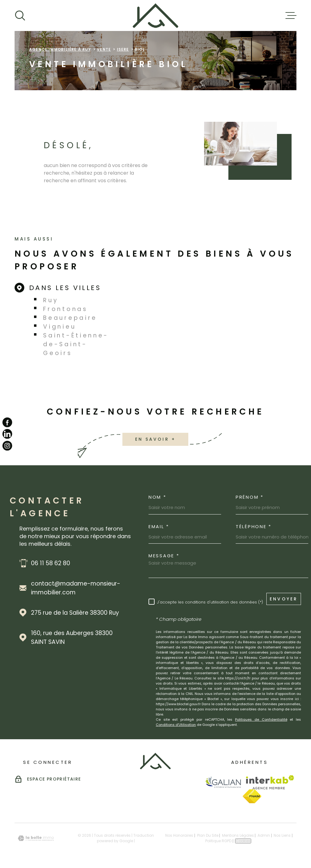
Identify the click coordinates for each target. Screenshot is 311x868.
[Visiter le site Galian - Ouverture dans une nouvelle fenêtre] (223, 782)
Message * (164, 556)
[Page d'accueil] (155, 15)
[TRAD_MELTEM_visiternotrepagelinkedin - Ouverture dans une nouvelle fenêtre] (7, 434)
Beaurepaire (70, 318)
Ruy (51, 300)
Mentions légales (238, 835)
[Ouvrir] (20, 15)
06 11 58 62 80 (51, 563)
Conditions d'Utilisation (176, 725)
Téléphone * (254, 526)
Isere (123, 49)
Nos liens (282, 835)
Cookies (243, 841)
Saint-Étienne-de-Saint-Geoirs (76, 344)
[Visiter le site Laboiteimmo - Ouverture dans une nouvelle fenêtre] (36, 838)
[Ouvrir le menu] (291, 15)
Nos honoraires (179, 835)
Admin (264, 835)
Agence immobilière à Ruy (60, 49)
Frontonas (65, 309)
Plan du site (208, 835)
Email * (159, 526)
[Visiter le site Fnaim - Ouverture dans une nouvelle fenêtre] (252, 796)
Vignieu (60, 327)
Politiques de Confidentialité (261, 719)
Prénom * (250, 497)
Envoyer (284, 599)
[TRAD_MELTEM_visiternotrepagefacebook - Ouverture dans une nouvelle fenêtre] (7, 422)
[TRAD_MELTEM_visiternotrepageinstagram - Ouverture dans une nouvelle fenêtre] (7, 446)
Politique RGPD (218, 841)
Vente (104, 49)
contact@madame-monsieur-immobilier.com (76, 588)
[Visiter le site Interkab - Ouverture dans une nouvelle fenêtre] (270, 782)
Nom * (157, 497)
